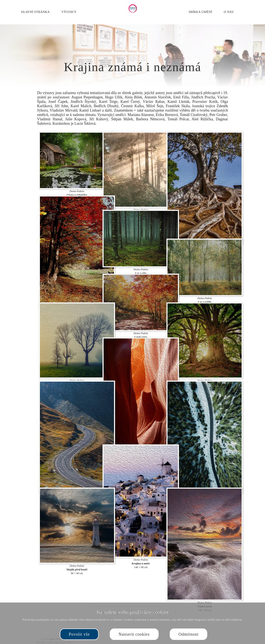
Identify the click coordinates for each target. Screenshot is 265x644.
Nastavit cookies (134, 634)
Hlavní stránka (35, 12)
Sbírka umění (200, 12)
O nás (229, 12)
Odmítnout (189, 634)
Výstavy (69, 12)
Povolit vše (79, 634)
